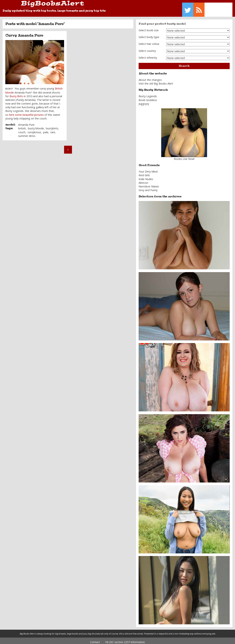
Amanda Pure (26, 122)
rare (53, 129)
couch (22, 129)
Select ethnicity (148, 55)
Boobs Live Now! (184, 156)
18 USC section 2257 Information (125, 639)
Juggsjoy (144, 101)
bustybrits (52, 126)
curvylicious (34, 129)
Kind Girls (144, 173)
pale (46, 129)
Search (184, 63)
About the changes (150, 77)
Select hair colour (149, 41)
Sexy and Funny (148, 188)
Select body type (149, 34)
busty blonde (36, 126)
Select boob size (149, 27)
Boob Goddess (148, 97)
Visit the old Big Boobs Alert (156, 81)
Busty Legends (148, 94)
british (22, 126)
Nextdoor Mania (149, 184)
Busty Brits (17, 93)
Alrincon (143, 180)
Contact (95, 639)
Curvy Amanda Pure (24, 33)
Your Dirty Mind (148, 169)
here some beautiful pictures (26, 112)
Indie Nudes (146, 176)
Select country (147, 48)
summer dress (27, 133)
